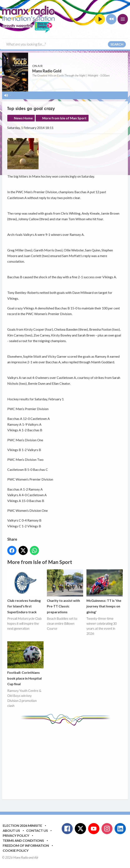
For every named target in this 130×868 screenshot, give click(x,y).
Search (117, 44)
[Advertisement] (69, 759)
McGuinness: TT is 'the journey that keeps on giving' (105, 592)
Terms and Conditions (23, 840)
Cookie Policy (16, 850)
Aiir (36, 857)
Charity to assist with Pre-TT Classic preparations (65, 592)
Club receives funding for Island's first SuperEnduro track (25, 592)
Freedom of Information (26, 845)
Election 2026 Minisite (22, 825)
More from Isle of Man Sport (64, 118)
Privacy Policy (16, 835)
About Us (11, 830)
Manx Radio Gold (47, 71)
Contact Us (37, 830)
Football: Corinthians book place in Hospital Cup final (25, 664)
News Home (23, 118)
